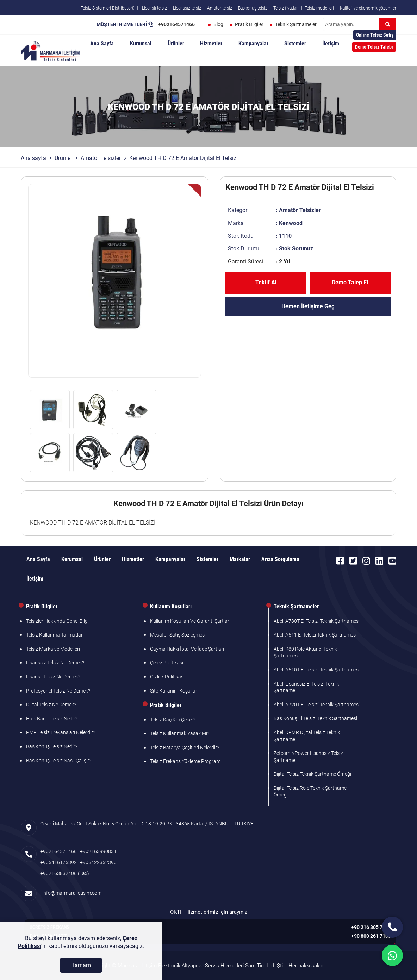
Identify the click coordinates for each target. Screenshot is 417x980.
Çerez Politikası (167, 663)
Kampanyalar (253, 44)
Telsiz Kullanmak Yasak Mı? (180, 733)
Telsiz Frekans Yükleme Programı (186, 761)
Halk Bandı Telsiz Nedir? (52, 719)
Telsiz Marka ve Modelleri (53, 649)
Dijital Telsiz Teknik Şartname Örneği (312, 774)
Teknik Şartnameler (296, 24)
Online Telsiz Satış (375, 35)
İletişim (331, 44)
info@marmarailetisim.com (71, 893)
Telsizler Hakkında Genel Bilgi (57, 621)
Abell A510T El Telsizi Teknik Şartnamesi (317, 670)
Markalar (240, 559)
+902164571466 (176, 24)
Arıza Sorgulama (280, 559)
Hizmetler (211, 44)
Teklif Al (266, 282)
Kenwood (291, 223)
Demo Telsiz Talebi (374, 47)
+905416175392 (58, 862)
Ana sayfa (33, 158)
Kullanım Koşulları (171, 606)
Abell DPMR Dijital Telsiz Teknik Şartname (307, 736)
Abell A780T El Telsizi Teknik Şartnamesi (317, 621)
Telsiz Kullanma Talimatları (55, 635)
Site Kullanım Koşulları (174, 691)
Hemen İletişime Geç (308, 306)
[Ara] (388, 24)
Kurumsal (141, 44)
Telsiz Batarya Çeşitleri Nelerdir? (185, 748)
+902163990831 (98, 851)
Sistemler (295, 44)
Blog (218, 24)
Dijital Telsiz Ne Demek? (51, 705)
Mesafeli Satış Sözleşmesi (178, 635)
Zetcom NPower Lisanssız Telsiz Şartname (308, 757)
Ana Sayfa (102, 44)
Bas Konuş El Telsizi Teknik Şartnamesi (315, 718)
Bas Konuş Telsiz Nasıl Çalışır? (59, 761)
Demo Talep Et (350, 282)
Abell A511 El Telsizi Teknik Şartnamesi (315, 635)
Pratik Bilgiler (249, 24)
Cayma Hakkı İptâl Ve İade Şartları (187, 649)
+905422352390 (98, 862)
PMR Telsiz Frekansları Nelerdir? (61, 732)
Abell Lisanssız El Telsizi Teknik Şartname (306, 687)
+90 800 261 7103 (371, 936)
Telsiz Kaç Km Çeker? (173, 720)
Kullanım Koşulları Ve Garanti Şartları (190, 621)
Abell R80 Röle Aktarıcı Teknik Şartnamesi (305, 652)
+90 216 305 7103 (371, 927)
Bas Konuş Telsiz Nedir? (52, 746)
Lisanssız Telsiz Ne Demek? (55, 663)
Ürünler (176, 44)
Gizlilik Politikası (167, 677)
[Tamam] (81, 968)
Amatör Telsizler (101, 158)
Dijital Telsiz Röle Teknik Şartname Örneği (310, 792)
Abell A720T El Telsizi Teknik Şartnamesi (317, 705)
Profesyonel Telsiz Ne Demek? (58, 691)
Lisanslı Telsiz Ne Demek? (53, 677)
